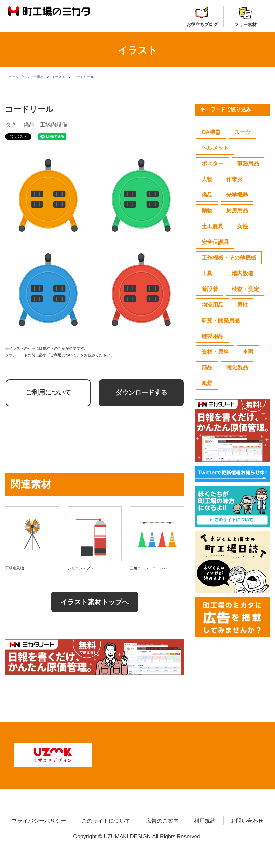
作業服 (234, 179)
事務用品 (248, 164)
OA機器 (211, 132)
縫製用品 (212, 336)
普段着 (210, 289)
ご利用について (48, 392)
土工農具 (212, 226)
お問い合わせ (247, 819)
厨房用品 (237, 211)
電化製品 (237, 367)
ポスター (212, 164)
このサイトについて (106, 819)
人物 (207, 179)
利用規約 (205, 819)
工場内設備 (54, 125)
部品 (207, 367)
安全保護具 (215, 242)
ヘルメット (215, 148)
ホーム (13, 77)
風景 (207, 383)
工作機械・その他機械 (229, 258)
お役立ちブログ (202, 17)
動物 (207, 211)
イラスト (58, 77)
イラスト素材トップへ (95, 602)
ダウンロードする (141, 392)
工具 (207, 273)
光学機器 (237, 195)
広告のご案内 (162, 819)
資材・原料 (215, 352)
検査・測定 (245, 289)
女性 (243, 226)
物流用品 (212, 305)
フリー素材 (245, 17)
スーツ (243, 132)
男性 (243, 305)
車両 (248, 352)
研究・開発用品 (221, 320)
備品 (29, 125)
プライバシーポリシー (39, 819)
